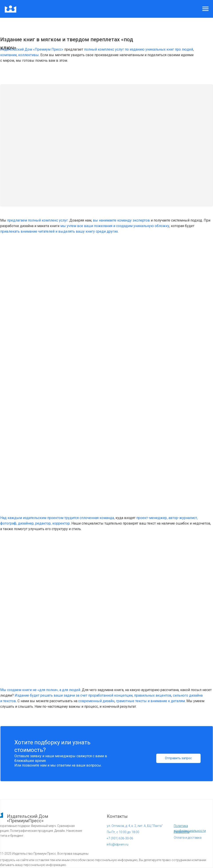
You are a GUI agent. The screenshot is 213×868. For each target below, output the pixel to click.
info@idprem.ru (117, 844)
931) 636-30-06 (120, 838)
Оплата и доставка (188, 838)
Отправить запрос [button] (178, 758)
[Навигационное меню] (205, 9)
